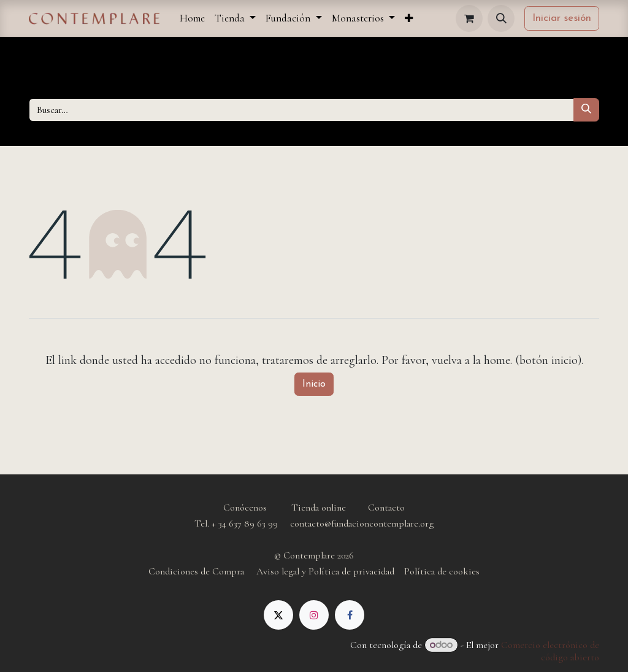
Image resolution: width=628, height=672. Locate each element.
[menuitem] (192, 18)
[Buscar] (586, 110)
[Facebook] (350, 615)
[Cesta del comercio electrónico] (469, 18)
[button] (501, 18)
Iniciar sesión (562, 18)
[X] (278, 615)
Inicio (314, 384)
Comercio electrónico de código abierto (550, 651)
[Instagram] (314, 615)
